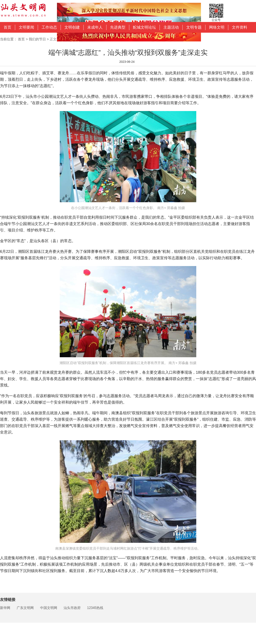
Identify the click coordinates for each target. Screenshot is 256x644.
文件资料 (240, 27)
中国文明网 (49, 608)
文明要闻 (26, 27)
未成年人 (95, 27)
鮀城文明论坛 (144, 27)
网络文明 (217, 27)
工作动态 (49, 27)
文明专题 (194, 27)
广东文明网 (25, 608)
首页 (7, 27)
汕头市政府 (72, 608)
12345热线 (95, 608)
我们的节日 (37, 39)
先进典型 (118, 27)
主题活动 (171, 27)
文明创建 (72, 27)
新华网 (5, 608)
